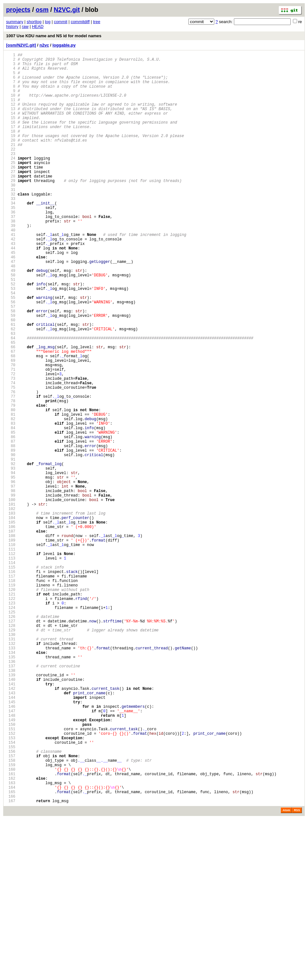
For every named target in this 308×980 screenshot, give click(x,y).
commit (61, 22)
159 (11, 918)
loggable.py (64, 45)
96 (11, 574)
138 (11, 803)
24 (11, 181)
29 (11, 208)
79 (11, 481)
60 (11, 378)
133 (11, 776)
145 (11, 841)
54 (11, 345)
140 (11, 814)
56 (11, 356)
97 (11, 580)
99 (11, 590)
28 (11, 203)
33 (11, 230)
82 (11, 498)
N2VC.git (67, 10)
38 (11, 258)
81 (11, 492)
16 (11, 138)
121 (11, 711)
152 (11, 880)
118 (11, 694)
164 (11, 945)
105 (11, 623)
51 (11, 329)
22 (11, 170)
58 (11, 367)
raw (25, 26)
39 (11, 263)
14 (11, 127)
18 (11, 148)
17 (11, 143)
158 (11, 912)
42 (11, 279)
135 (11, 787)
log (48, 22)
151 (11, 874)
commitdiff (80, 22)
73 (11, 449)
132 (11, 771)
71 (11, 438)
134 (11, 781)
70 (11, 432)
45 (11, 296)
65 (11, 405)
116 (11, 683)
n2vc (44, 45)
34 (11, 236)
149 (11, 863)
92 (11, 552)
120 (11, 705)
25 (11, 187)
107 (11, 634)
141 (11, 820)
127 (11, 743)
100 (11, 596)
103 (11, 612)
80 (11, 487)
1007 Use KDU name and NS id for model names (54, 36)
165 (11, 951)
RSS (297, 971)
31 (11, 219)
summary (15, 22)
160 (11, 923)
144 (11, 836)
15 (11, 132)
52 (11, 334)
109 (11, 645)
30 (11, 214)
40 (11, 269)
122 (11, 716)
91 (11, 547)
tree (97, 22)
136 (11, 792)
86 (11, 520)
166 (11, 956)
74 (11, 454)
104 (11, 618)
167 (11, 962)
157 (11, 907)
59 (11, 372)
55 (11, 350)
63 (11, 394)
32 (11, 225)
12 (11, 116)
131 (11, 765)
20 (11, 159)
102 (11, 607)
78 (11, 476)
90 (11, 541)
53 (11, 339)
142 (11, 825)
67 (11, 416)
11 (11, 110)
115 (11, 678)
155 (11, 896)
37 (11, 252)
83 (11, 503)
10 (11, 105)
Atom (286, 971)
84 (11, 509)
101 (11, 601)
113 (11, 667)
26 (11, 192)
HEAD (38, 26)
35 (11, 241)
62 (11, 389)
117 (11, 689)
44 (11, 290)
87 (11, 525)
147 (11, 852)
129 (11, 754)
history (12, 26)
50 (11, 323)
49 (11, 318)
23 (11, 176)
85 (11, 514)
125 (11, 732)
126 (11, 738)
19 (11, 154)
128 (11, 749)
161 (11, 929)
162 (11, 934)
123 (11, 721)
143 (11, 831)
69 (11, 427)
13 (11, 121)
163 (11, 940)
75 (11, 460)
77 (11, 470)
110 (11, 650)
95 (11, 569)
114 (11, 672)
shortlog (34, 22)
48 (11, 312)
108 (11, 640)
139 (11, 809)
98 (11, 585)
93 (11, 558)
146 (11, 847)
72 (11, 443)
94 (11, 563)
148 (11, 858)
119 (11, 700)
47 (11, 307)
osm (42, 10)
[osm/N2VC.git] (21, 45)
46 (11, 301)
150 (11, 869)
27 (11, 198)
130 (11, 760)
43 (11, 285)
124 (11, 727)
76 (11, 465)
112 (11, 661)
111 (11, 656)
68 (11, 421)
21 (11, 165)
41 (11, 274)
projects (18, 10)
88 (11, 530)
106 (11, 629)
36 (11, 247)
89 (11, 536)
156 (11, 902)
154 (11, 891)
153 (11, 885)
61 (11, 383)
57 (11, 361)
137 (11, 798)
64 (11, 399)
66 (11, 410)
